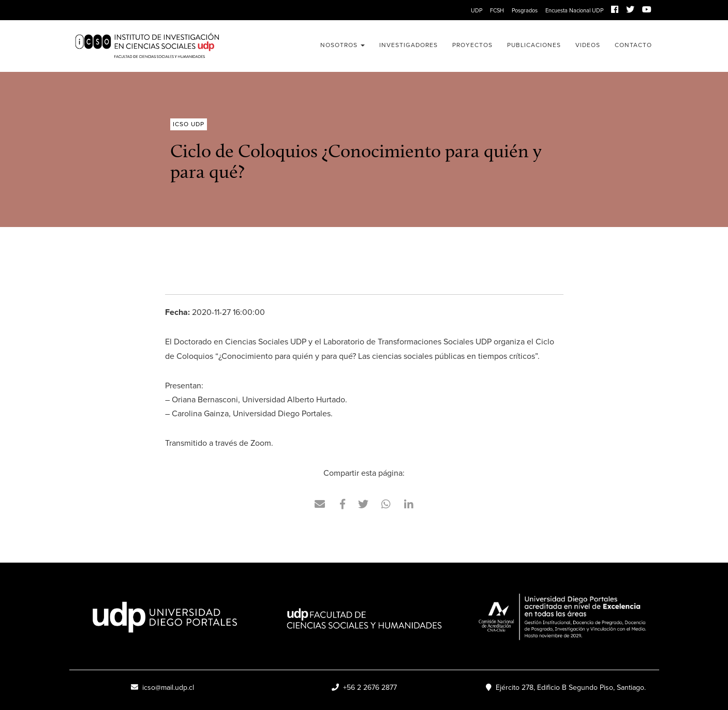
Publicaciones (534, 45)
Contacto (633, 45)
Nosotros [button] (343, 45)
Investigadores (408, 45)
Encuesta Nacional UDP (574, 10)
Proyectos (472, 45)
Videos (588, 45)
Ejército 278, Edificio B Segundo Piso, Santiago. (566, 688)
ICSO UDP (162, 46)
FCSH (497, 10)
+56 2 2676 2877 (364, 688)
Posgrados (525, 10)
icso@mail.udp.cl (162, 688)
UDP (477, 10)
